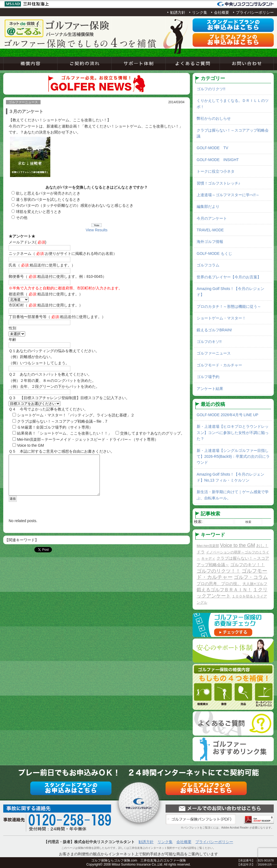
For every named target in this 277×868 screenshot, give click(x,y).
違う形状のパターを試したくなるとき (48, 199)
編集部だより (208, 206)
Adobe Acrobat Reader (259, 819)
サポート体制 (138, 64)
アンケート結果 (210, 389)
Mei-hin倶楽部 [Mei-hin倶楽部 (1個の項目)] (208, 546)
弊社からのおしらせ (214, 118)
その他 (22, 218)
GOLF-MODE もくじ (214, 253)
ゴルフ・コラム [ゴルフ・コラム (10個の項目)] (251, 577)
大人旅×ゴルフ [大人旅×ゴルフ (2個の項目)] (255, 584)
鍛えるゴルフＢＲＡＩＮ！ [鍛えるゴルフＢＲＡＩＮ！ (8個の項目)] (224, 590)
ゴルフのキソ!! (209, 342)
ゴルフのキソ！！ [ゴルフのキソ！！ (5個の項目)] (248, 565)
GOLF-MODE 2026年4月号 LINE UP (227, 415)
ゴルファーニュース (214, 353)
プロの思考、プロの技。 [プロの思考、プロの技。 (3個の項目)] (219, 584)
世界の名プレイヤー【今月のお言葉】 (229, 277)
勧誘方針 (178, 12)
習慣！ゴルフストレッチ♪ (218, 183)
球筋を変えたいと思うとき (39, 212)
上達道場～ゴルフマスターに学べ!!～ (228, 195)
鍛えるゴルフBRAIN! (214, 330)
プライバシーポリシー (255, 12)
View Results (97, 230)
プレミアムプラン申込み (233, 40)
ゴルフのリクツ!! (211, 89)
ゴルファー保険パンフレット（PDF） (201, 819)
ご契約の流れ (84, 64)
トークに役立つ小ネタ (216, 171)
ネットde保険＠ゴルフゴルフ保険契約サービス (57, 28)
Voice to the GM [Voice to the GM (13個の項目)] (238, 545)
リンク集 (200, 12)
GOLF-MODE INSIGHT (218, 160)
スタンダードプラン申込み (233, 25)
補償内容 (30, 64)
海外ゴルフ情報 (210, 242)
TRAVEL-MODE (210, 230)
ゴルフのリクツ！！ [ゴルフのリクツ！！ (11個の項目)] (219, 571)
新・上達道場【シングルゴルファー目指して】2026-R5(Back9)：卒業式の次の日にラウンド (233, 457)
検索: (198, 522)
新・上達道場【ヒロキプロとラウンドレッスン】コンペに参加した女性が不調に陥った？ (233, 433)
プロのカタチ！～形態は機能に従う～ (229, 306)
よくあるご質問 (193, 64)
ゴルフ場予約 (208, 377)
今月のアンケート (212, 218)
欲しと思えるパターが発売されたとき (48, 193)
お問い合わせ (247, 64)
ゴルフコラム (208, 265)
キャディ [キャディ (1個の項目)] (208, 558)
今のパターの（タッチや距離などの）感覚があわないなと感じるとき (75, 205)
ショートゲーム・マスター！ (221, 318)
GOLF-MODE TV (212, 148)
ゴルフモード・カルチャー (219, 365)
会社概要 (222, 12)
